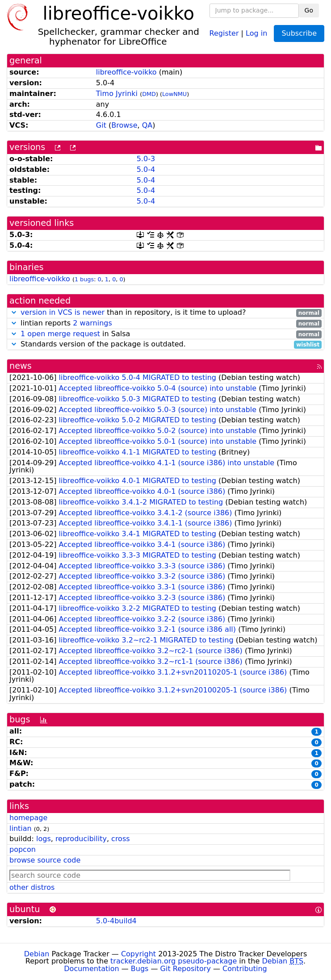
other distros (32, 887)
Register (224, 33)
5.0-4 (146, 169)
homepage (28, 818)
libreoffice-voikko (126, 72)
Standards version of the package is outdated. (165, 344)
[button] (14, 312)
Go (309, 10)
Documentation (91, 969)
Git (101, 125)
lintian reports (165, 323)
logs (44, 839)
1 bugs (84, 279)
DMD (149, 94)
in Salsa (165, 334)
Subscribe (299, 33)
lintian (21, 828)
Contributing (245, 969)
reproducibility (81, 839)
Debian (37, 954)
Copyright (138, 954)
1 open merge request (60, 334)
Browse (124, 125)
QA (147, 125)
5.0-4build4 (116, 921)
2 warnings (92, 323)
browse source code (45, 860)
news (21, 366)
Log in (256, 33)
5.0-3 (146, 159)
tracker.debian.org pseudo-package (174, 961)
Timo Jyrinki (117, 94)
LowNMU (174, 94)
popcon (23, 849)
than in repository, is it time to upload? (165, 313)
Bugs (140, 969)
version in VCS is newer (63, 312)
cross (120, 839)
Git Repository (186, 969)
